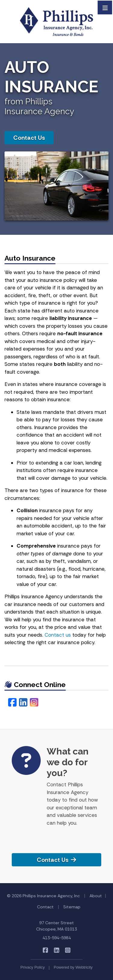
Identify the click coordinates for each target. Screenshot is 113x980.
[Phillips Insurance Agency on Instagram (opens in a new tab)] (68, 950)
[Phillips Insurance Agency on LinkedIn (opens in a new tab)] (56, 950)
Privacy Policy (33, 967)
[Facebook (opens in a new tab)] (12, 703)
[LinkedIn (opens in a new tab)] (23, 703)
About (96, 896)
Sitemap (72, 907)
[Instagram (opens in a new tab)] (34, 703)
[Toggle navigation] (105, 7)
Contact (45, 907)
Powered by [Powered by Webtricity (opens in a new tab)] (73, 967)
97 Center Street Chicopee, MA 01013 (56, 926)
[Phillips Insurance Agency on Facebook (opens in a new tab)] (45, 950)
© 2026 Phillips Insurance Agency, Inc (43, 896)
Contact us (58, 635)
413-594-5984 (57, 938)
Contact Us (29, 138)
